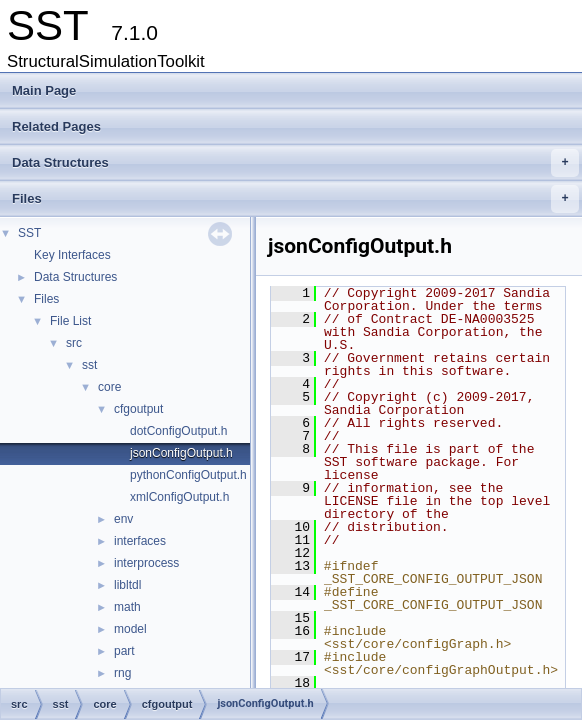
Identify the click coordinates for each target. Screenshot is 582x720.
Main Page (44, 90)
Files (295, 199)
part (124, 651)
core (109, 387)
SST (29, 233)
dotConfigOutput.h (178, 431)
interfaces (140, 541)
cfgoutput (138, 409)
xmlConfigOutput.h (179, 497)
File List (70, 321)
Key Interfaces (72, 255)
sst (89, 365)
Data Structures (295, 163)
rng (122, 673)
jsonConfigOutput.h (181, 453)
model (130, 629)
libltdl (127, 585)
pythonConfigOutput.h (188, 475)
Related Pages (56, 126)
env (123, 519)
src (74, 343)
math (127, 607)
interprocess (146, 563)
